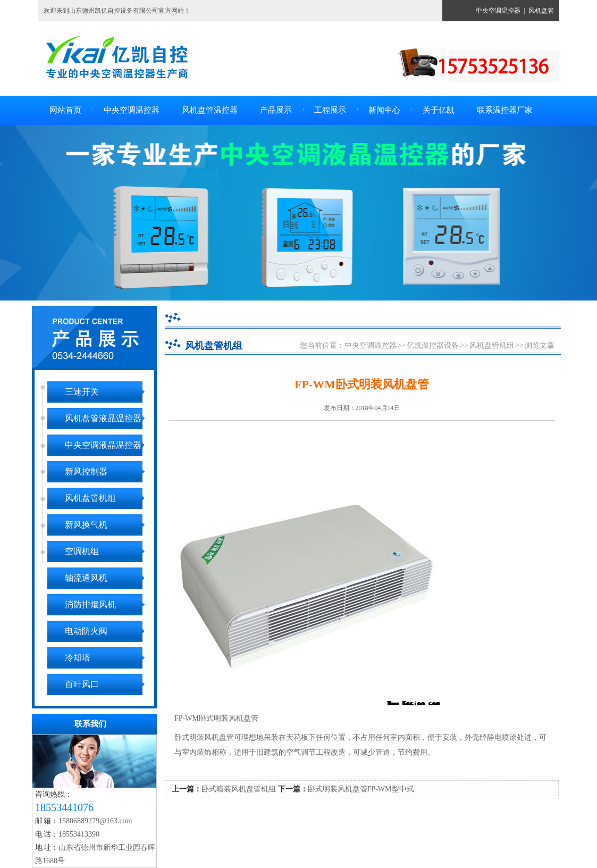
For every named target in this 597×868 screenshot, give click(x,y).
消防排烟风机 (90, 604)
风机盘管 (541, 11)
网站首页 (65, 110)
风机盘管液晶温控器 (103, 418)
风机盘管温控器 (210, 110)
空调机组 (82, 551)
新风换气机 (86, 525)
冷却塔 (78, 658)
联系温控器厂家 (505, 110)
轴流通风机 (86, 578)
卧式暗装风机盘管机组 (239, 789)
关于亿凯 (439, 110)
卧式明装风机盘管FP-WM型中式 (361, 789)
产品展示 (276, 110)
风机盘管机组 (90, 498)
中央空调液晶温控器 (103, 445)
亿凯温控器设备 (433, 345)
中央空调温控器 (498, 11)
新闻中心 (384, 110)
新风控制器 (86, 471)
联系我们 (90, 724)
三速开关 (82, 392)
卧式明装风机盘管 (204, 737)
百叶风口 (82, 684)
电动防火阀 (86, 631)
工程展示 (330, 110)
